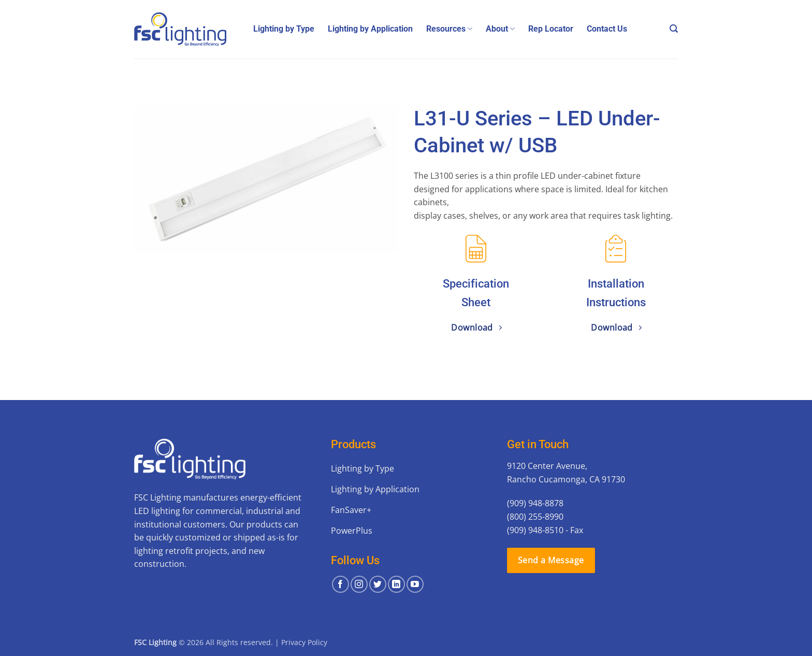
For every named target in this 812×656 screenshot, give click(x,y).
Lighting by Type (284, 29)
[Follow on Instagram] (359, 584)
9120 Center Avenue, (547, 466)
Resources (449, 29)
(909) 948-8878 (535, 503)
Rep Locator (551, 29)
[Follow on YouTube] (415, 584)
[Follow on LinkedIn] (396, 584)
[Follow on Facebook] (340, 584)
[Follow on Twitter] (378, 584)
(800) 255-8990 (535, 517)
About (500, 29)
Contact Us (607, 29)
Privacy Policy (304, 642)
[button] (674, 29)
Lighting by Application (370, 29)
